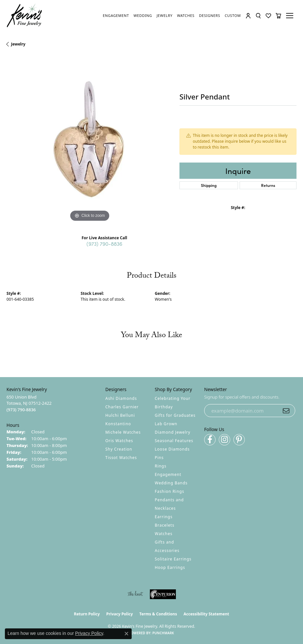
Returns (268, 185)
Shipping (209, 185)
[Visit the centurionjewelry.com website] (163, 594)
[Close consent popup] (126, 634)
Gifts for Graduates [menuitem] (175, 415)
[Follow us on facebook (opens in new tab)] (210, 440)
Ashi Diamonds (121, 398)
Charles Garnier (122, 407)
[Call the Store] (21, 410)
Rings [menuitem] (161, 466)
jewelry (18, 44)
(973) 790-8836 (104, 243)
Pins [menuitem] (159, 458)
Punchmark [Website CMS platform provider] (163, 633)
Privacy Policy (120, 614)
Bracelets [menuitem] (165, 525)
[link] (116, 16)
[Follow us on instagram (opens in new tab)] (224, 440)
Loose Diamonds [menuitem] (172, 449)
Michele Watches (123, 432)
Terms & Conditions (158, 614)
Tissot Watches (121, 458)
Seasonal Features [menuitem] (174, 441)
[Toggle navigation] (291, 16)
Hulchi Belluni (120, 415)
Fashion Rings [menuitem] (170, 491)
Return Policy (87, 614)
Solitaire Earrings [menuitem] (173, 559)
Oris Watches (119, 441)
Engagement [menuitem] (168, 474)
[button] (249, 16)
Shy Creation (119, 449)
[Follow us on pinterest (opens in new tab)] (239, 440)
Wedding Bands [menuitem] (171, 483)
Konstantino (118, 424)
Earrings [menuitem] (164, 517)
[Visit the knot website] (135, 594)
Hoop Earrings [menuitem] (170, 567)
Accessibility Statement (206, 614)
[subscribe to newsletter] (286, 411)
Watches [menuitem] (164, 534)
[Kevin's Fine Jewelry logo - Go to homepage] (25, 16)
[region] (90, 140)
